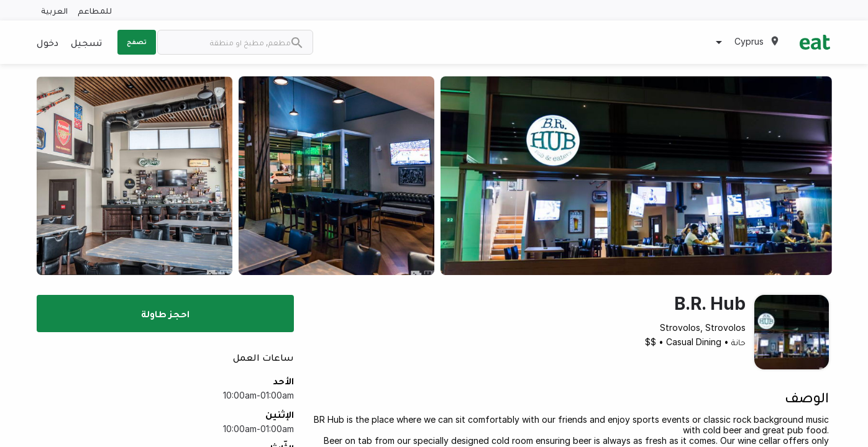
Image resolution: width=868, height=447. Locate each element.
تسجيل (86, 42)
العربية (54, 10)
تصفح (137, 42)
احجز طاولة (165, 314)
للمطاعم (95, 10)
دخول (48, 42)
